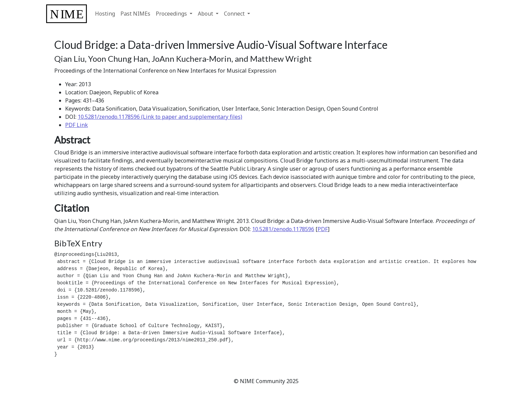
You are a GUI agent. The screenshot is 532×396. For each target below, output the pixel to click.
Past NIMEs (135, 14)
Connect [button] (235, 14)
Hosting (105, 14)
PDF (323, 229)
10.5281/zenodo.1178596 (283, 229)
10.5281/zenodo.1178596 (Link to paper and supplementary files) (160, 117)
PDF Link (77, 125)
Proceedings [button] (172, 14)
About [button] (206, 14)
